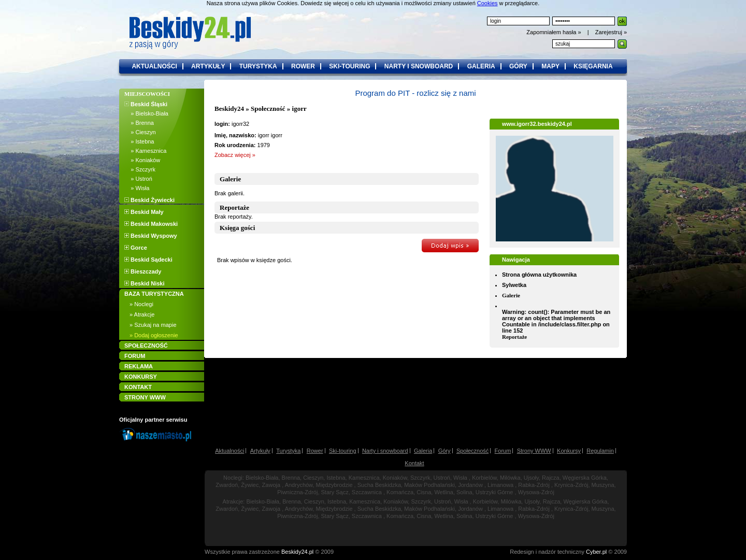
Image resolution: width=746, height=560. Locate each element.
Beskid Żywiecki (149, 200)
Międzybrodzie (334, 485)
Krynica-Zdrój (571, 485)
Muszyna (603, 485)
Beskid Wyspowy (151, 236)
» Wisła (137, 188)
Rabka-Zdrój (534, 485)
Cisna (424, 492)
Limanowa (500, 485)
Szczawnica (367, 492)
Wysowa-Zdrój (536, 492)
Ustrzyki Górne (494, 492)
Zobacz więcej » (235, 155)
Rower (315, 451)
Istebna (336, 478)
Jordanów (470, 485)
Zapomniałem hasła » (554, 32)
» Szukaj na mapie (153, 325)
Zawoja (271, 485)
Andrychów (299, 485)
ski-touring (349, 66)
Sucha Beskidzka (379, 485)
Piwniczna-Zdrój (297, 492)
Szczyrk (420, 478)
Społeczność (268, 109)
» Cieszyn (140, 132)
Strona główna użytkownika (539, 275)
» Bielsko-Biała (146, 113)
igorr (299, 109)
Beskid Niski (144, 283)
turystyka (258, 66)
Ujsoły (531, 478)
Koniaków (395, 478)
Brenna (291, 478)
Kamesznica (364, 478)
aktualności (154, 66)
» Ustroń (138, 179)
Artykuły (260, 451)
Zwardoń (227, 485)
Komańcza (400, 492)
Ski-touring (343, 451)
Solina (464, 492)
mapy (550, 66)
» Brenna (139, 123)
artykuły (208, 66)
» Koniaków (142, 160)
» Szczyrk (140, 169)
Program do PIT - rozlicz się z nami (415, 93)
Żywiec (250, 485)
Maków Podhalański (429, 485)
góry (518, 66)
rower (303, 66)
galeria (481, 66)
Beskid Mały (144, 212)
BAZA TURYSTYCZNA (154, 294)
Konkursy (569, 451)
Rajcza (551, 478)
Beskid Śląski (146, 104)
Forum (503, 451)
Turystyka (288, 451)
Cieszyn (313, 478)
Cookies (487, 3)
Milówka (510, 478)
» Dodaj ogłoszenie (154, 335)
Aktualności (229, 451)
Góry (444, 451)
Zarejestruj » (611, 32)
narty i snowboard (419, 66)
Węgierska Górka (585, 478)
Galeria (423, 451)
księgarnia (593, 66)
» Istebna (139, 141)
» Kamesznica (145, 151)
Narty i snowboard (385, 451)
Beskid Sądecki (148, 260)
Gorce (136, 248)
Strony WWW (534, 451)
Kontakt (414, 463)
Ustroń (442, 478)
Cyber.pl (596, 552)
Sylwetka (514, 285)
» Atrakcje (142, 314)
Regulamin (600, 451)
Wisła (460, 478)
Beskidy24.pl (297, 552)
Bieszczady (143, 271)
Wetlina (443, 492)
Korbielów (484, 478)
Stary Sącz (335, 492)
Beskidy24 (229, 109)
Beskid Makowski (151, 224)
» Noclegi (141, 304)
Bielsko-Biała (262, 478)
